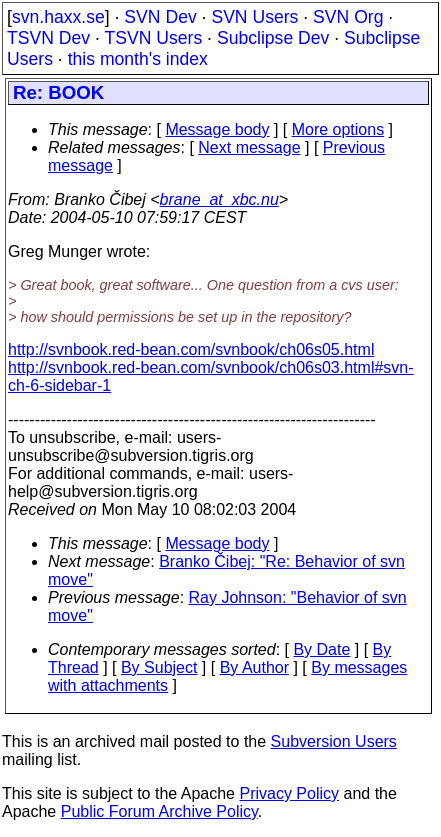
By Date (321, 649)
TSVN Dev (48, 38)
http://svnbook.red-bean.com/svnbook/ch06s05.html (191, 349)
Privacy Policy (289, 793)
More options (338, 129)
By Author (254, 667)
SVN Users (254, 17)
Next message (249, 147)
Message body (217, 129)
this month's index (138, 59)
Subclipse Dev (273, 38)
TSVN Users (153, 38)
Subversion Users (334, 741)
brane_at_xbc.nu (219, 199)
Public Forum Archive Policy (159, 811)
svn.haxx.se (58, 17)
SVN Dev (160, 17)
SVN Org (348, 17)
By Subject (159, 667)
